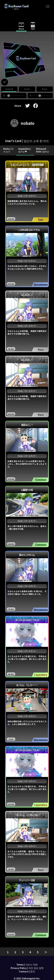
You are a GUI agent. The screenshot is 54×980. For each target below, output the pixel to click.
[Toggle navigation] (48, 6)
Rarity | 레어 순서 (8, 150)
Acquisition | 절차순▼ (25, 150)
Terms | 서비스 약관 (27, 964)
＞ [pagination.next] (46, 952)
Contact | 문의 (27, 971)
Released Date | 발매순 (43, 150)
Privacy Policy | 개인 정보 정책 (27, 968)
